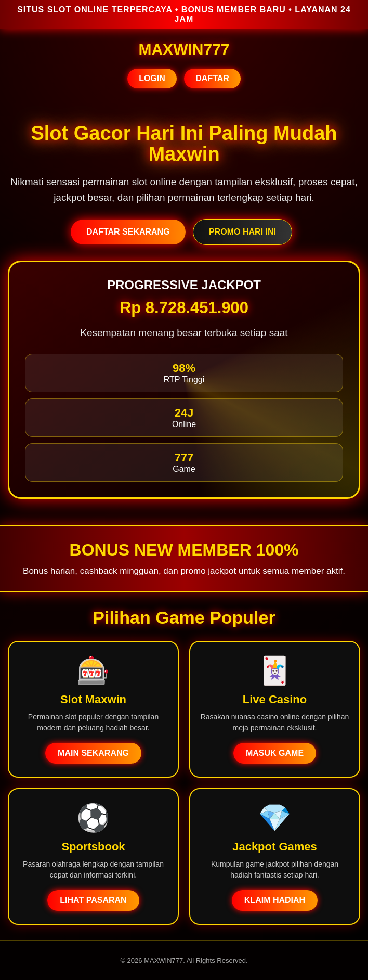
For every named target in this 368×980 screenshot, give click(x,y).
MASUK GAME (275, 753)
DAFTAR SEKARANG (128, 232)
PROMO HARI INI (242, 232)
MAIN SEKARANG (93, 753)
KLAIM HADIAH (275, 900)
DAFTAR (212, 78)
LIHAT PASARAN (93, 900)
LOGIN (152, 78)
